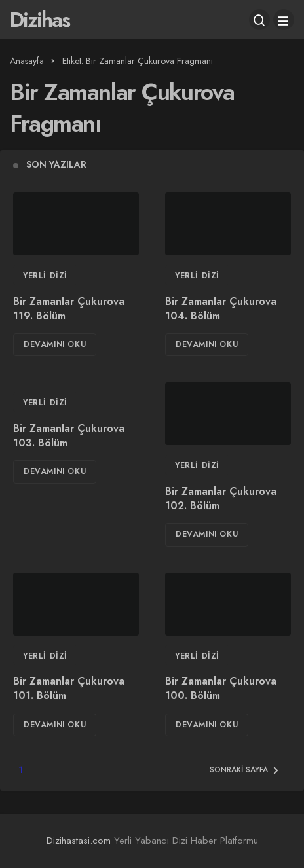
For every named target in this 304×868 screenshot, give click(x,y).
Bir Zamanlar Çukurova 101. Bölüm (69, 689)
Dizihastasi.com (79, 841)
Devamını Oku (55, 344)
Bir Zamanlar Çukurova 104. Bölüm (221, 309)
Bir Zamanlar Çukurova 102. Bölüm (221, 498)
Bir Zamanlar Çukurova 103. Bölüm (69, 436)
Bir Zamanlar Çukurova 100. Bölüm (221, 689)
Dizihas (40, 20)
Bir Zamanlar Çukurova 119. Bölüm (69, 309)
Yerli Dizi (45, 276)
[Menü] (284, 20)
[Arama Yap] (259, 20)
